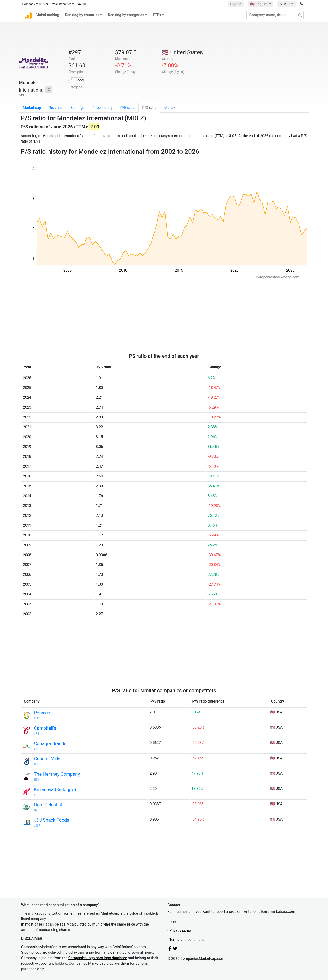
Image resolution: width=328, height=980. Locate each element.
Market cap (32, 108)
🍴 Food (77, 80)
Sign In (236, 4)
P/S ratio (149, 108)
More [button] (168, 108)
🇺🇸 (259, 4)
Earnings (77, 108)
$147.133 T (82, 4)
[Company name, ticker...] (275, 15)
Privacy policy (181, 930)
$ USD (285, 4)
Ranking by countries (82, 15)
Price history (103, 108)
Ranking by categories (126, 15)
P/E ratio (127, 108)
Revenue (56, 108)
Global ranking (47, 15)
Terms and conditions (187, 940)
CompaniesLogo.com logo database (97, 958)
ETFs (157, 15)
